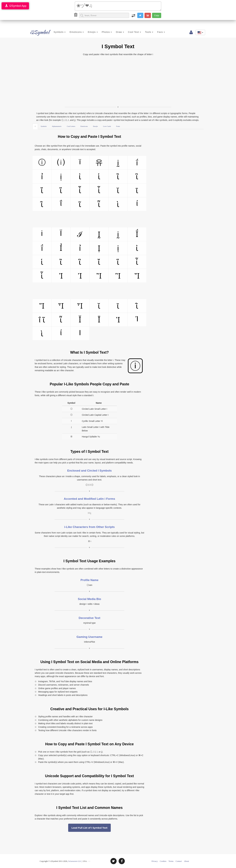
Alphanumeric (57, 126)
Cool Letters (71, 126)
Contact (179, 861)
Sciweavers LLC (75, 861)
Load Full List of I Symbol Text (89, 828)
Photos (102, 32)
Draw (115, 32)
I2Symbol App (15, 6)
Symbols (55, 32)
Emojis (88, 32)
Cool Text (130, 32)
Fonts (118, 126)
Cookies (163, 861)
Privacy (155, 861)
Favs (157, 32)
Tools (145, 32)
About (186, 861)
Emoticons (72, 32)
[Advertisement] (118, 81)
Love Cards (107, 126)
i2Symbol (36, 32)
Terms (171, 861)
